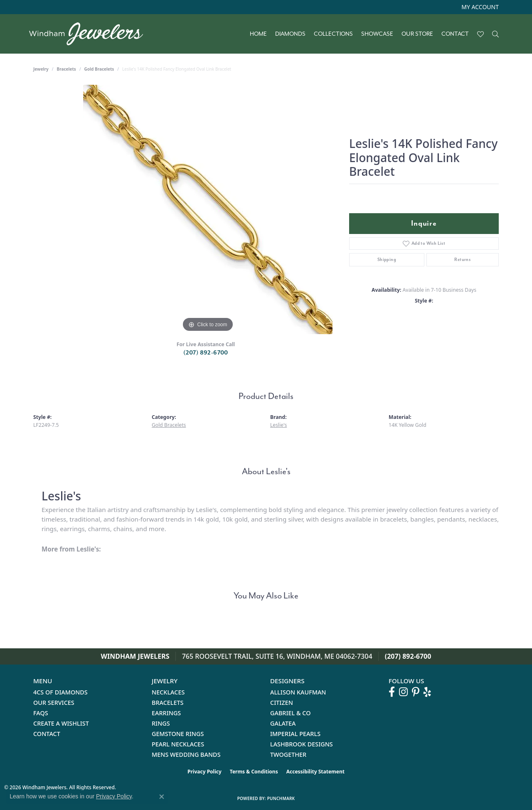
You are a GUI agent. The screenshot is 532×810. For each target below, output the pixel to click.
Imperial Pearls (295, 734)
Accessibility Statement (315, 772)
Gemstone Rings (178, 734)
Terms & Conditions (254, 772)
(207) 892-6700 (206, 353)
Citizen (282, 703)
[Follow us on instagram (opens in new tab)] (403, 692)
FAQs (41, 713)
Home (258, 34)
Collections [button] (333, 34)
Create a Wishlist (61, 723)
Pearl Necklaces (178, 744)
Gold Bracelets (99, 69)
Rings (161, 723)
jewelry (41, 69)
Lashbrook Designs (302, 744)
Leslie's (278, 425)
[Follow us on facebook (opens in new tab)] (392, 692)
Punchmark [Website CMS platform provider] (281, 798)
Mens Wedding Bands (186, 755)
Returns (462, 260)
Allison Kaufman (298, 692)
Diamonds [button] (290, 34)
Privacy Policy (204, 772)
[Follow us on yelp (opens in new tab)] (427, 692)
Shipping (387, 260)
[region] (208, 209)
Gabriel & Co (290, 713)
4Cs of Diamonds (60, 692)
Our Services (54, 703)
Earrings (166, 713)
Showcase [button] (377, 34)
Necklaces (168, 692)
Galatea (283, 723)
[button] (479, 7)
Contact (455, 34)
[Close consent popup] (162, 797)
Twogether (288, 755)
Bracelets (66, 69)
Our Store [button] (417, 34)
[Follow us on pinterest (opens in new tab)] (416, 692)
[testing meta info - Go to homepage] (90, 34)
